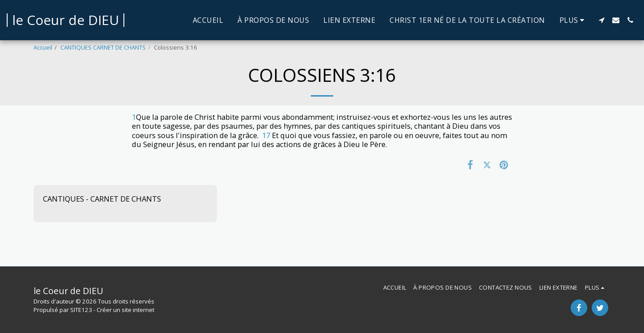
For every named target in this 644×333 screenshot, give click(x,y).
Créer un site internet (125, 310)
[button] (602, 20)
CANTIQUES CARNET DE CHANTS (103, 47)
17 (266, 135)
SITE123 (81, 310)
